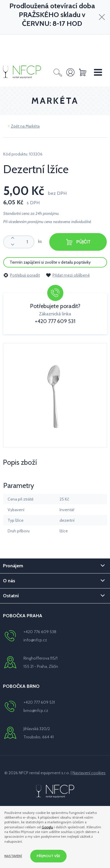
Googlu (47, 827)
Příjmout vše (48, 856)
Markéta (33, 126)
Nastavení (13, 856)
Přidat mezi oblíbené (68, 275)
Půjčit (78, 242)
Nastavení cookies (89, 773)
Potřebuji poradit (22, 275)
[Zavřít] (102, 17)
